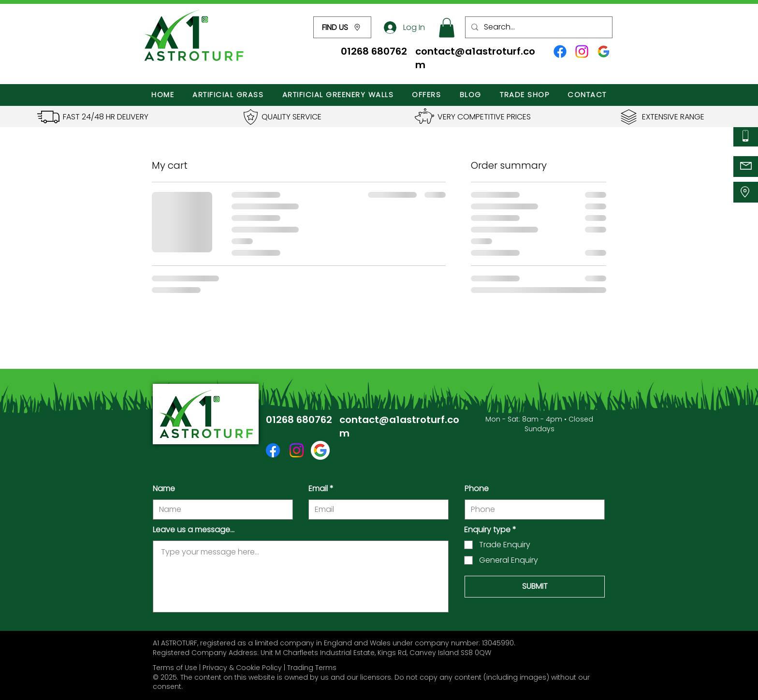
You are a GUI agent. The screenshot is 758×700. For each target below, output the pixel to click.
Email (318, 489)
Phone (477, 489)
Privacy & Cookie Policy (242, 668)
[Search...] (538, 27)
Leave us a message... (194, 530)
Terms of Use (175, 668)
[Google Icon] (320, 450)
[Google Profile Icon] (604, 51)
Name (164, 489)
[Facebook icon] (560, 51)
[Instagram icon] (582, 51)
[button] (342, 27)
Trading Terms (312, 668)
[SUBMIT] (535, 587)
